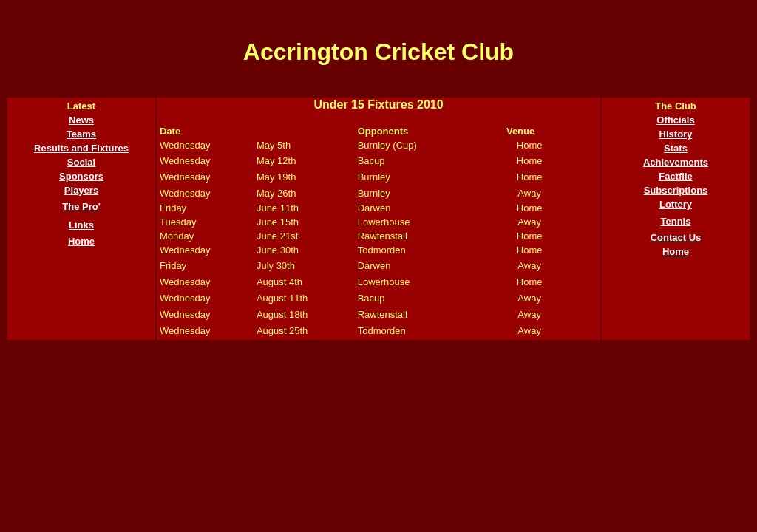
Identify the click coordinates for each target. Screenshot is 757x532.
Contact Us (676, 238)
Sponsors (81, 176)
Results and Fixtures (81, 148)
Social (81, 162)
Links (81, 225)
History (676, 134)
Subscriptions (676, 190)
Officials (675, 120)
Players (81, 190)
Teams (81, 134)
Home (81, 241)
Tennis (676, 221)
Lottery (676, 204)
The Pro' (81, 207)
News (81, 120)
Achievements (676, 162)
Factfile (676, 176)
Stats (676, 148)
